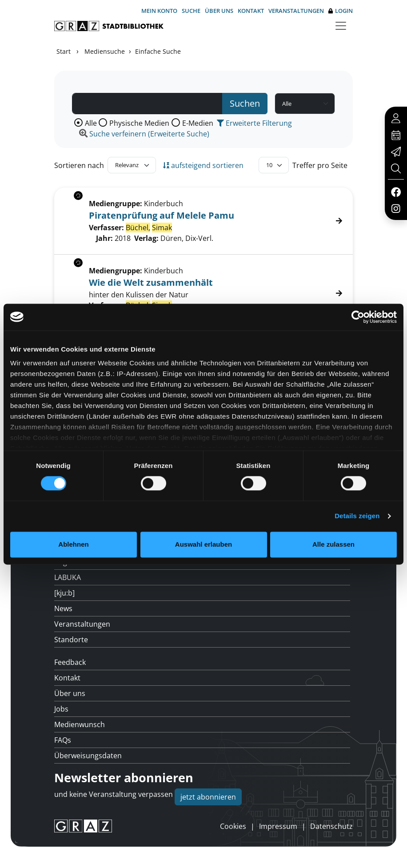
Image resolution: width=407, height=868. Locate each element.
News (63, 608)
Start (64, 51)
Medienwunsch (80, 724)
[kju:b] (64, 593)
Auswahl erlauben (203, 544)
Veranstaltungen (296, 11)
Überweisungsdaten (88, 756)
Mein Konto (159, 11)
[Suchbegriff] (147, 104)
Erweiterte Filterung (254, 123)
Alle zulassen (333, 544)
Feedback (70, 662)
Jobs (61, 709)
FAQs (63, 740)
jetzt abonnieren (208, 797)
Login (341, 11)
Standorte (71, 640)
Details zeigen (357, 516)
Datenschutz (331, 826)
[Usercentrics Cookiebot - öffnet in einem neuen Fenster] (358, 317)
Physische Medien (139, 123)
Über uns (219, 11)
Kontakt (251, 11)
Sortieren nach (79, 165)
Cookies (233, 826)
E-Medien (198, 123)
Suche (191, 11)
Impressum (278, 826)
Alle (91, 123)
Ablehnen (73, 544)
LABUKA (68, 577)
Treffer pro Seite (320, 165)
